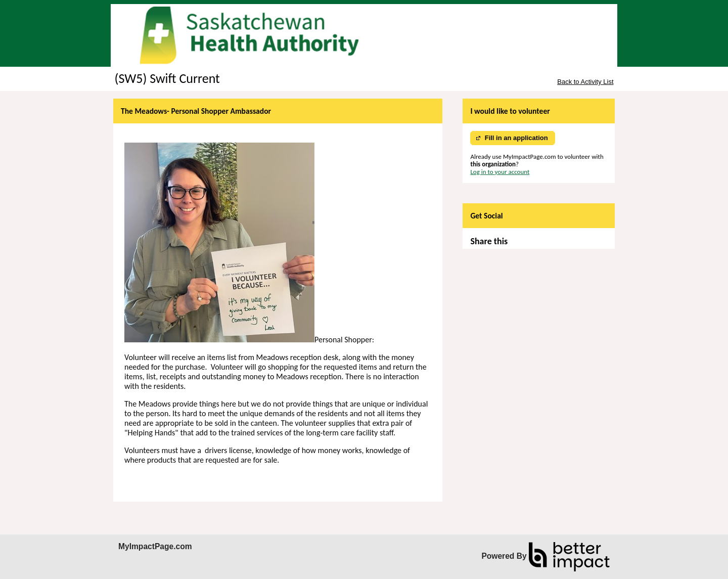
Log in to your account (500, 172)
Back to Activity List (585, 82)
